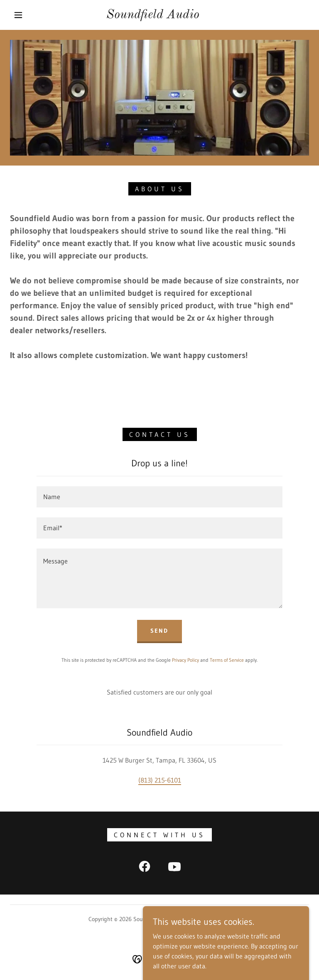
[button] (18, 15)
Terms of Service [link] (227, 660)
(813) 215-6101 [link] (160, 780)
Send (159, 631)
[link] (153, 16)
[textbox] (159, 497)
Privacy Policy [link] (185, 660)
